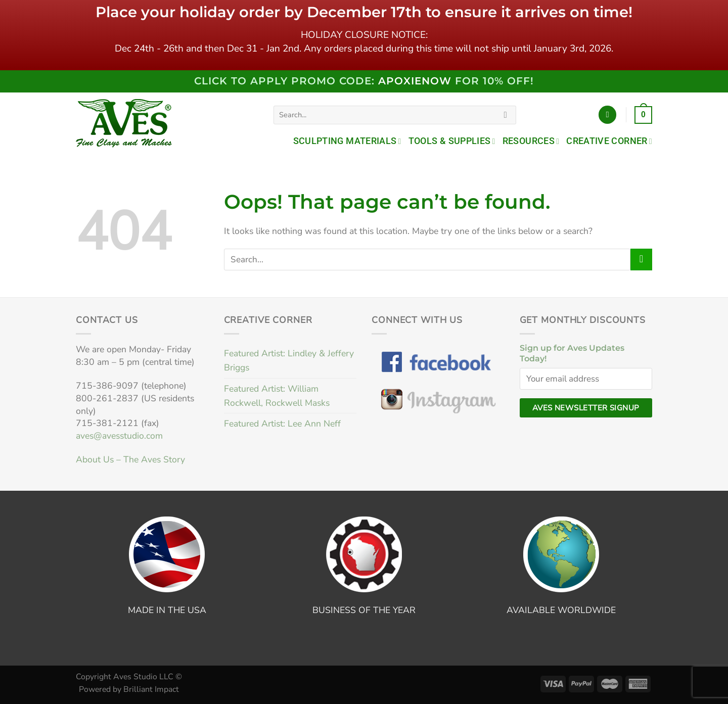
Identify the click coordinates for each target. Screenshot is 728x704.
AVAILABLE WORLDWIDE (561, 610)
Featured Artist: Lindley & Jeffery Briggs (289, 360)
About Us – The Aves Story (130, 459)
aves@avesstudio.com (119, 436)
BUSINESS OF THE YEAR (364, 610)
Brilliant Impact (151, 689)
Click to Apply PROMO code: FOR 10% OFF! (364, 81)
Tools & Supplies (452, 141)
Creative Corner (609, 141)
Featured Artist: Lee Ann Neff (282, 424)
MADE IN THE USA (167, 610)
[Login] (607, 115)
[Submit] (506, 115)
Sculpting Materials (347, 141)
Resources (531, 141)
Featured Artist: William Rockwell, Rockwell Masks (277, 396)
